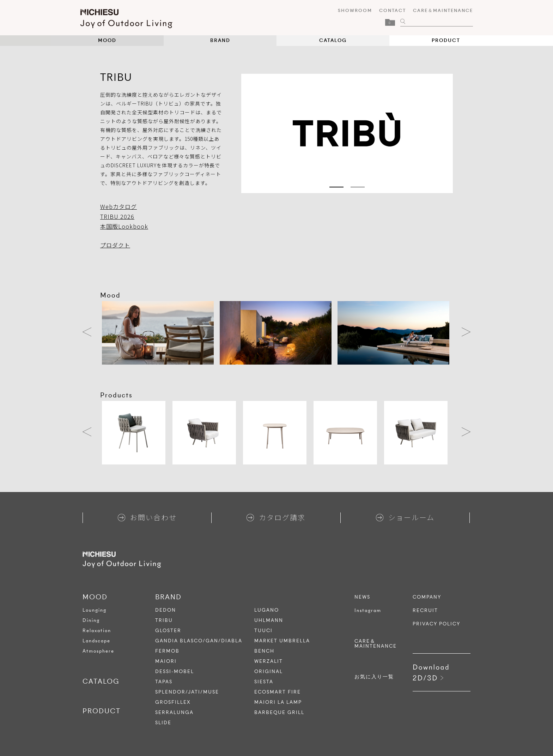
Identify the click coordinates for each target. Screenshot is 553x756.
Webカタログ (119, 206)
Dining (91, 620)
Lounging (95, 610)
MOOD (107, 40)
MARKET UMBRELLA (282, 641)
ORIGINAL (269, 671)
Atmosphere (98, 651)
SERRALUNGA (174, 712)
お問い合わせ (147, 517)
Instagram (368, 611)
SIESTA (264, 682)
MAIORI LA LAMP (278, 702)
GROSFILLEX (173, 702)
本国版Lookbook (124, 226)
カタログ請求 (276, 517)
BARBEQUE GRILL (279, 712)
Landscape (96, 641)
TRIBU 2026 (117, 216)
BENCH (264, 651)
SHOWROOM (353, 10)
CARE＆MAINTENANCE (440, 10)
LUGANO (267, 610)
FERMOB (167, 651)
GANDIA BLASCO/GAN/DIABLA (199, 641)
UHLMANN (269, 620)
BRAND (220, 40)
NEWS (362, 597)
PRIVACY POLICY (436, 624)
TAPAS (164, 682)
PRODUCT (446, 40)
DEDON (166, 610)
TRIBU (164, 620)
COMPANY (427, 597)
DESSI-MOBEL (175, 671)
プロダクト (115, 245)
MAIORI (166, 661)
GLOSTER (168, 631)
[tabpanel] (347, 133)
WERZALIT (269, 661)
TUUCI (263, 631)
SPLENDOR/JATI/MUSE (187, 692)
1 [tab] (336, 187)
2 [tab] (358, 187)
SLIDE (163, 723)
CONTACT (390, 10)
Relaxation (97, 631)
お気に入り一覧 (374, 677)
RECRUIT (425, 611)
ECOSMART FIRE (278, 692)
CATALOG (333, 40)
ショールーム (405, 517)
